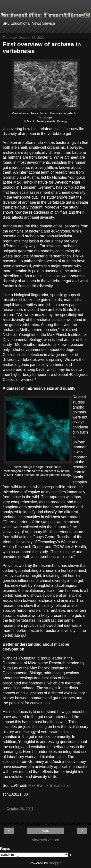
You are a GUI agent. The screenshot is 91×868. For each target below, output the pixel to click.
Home (45, 831)
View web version (46, 840)
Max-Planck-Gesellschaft (50, 786)
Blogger (55, 863)
